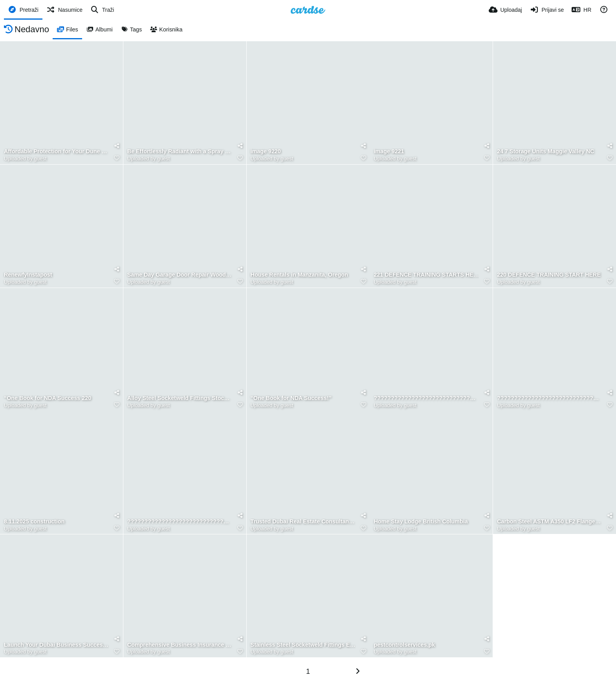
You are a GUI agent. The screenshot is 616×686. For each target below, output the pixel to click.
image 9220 (266, 151)
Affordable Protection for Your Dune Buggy (57, 151)
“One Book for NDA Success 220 (48, 398)
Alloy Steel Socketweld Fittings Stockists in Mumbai (180, 398)
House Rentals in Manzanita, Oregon (299, 275)
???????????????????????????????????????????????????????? (550, 398)
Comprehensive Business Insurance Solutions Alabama (180, 645)
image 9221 (389, 151)
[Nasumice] (64, 10)
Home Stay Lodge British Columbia (421, 522)
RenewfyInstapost (28, 275)
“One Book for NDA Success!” (291, 398)
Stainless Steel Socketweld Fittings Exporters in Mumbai (303, 645)
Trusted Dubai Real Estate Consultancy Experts (303, 522)
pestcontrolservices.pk (404, 645)
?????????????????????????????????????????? (426, 398)
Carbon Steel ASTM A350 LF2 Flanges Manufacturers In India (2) (550, 522)
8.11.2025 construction (34, 522)
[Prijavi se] (547, 10)
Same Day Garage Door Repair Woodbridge (180, 275)
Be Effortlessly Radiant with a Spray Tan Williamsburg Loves (180, 151)
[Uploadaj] (505, 10)
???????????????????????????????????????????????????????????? (180, 522)
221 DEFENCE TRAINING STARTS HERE (426, 275)
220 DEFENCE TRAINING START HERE (549, 275)
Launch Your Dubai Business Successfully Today (57, 645)
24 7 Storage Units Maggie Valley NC (545, 151)
